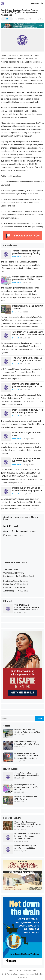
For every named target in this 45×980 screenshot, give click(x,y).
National (16, 338)
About (11, 970)
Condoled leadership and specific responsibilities (25, 847)
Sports (7, 726)
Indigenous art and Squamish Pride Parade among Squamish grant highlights (27, 490)
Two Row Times (13, 974)
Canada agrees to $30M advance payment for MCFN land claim (26, 787)
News (14, 312)
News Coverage (11, 769)
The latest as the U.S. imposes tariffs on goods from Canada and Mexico (27, 361)
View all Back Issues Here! (15, 562)
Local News (7, 19)
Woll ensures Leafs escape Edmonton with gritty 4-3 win (27, 743)
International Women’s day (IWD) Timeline (26, 798)
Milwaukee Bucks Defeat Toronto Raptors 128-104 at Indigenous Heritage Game (26, 756)
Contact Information (30, 970)
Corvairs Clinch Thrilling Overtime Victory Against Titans (28, 731)
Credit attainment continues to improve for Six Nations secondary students (27, 836)
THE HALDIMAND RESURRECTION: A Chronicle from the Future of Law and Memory (27, 607)
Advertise (18, 970)
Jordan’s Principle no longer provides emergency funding (27, 774)
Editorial (7, 601)
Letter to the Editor (13, 818)
